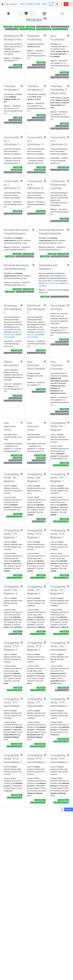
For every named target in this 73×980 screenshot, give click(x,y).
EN (66, 4)
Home (22, 4)
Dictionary (30, 4)
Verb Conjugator (9, 337)
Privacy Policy (51, 4)
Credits (38, 4)
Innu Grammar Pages (52, 283)
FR (71, 4)
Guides (44, 4)
